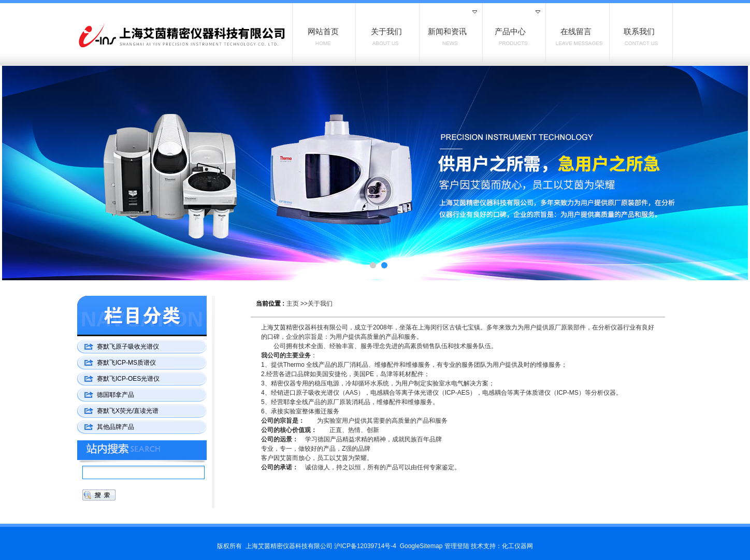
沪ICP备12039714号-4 (365, 546)
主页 (293, 304)
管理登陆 (457, 546)
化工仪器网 (517, 546)
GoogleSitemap (421, 546)
